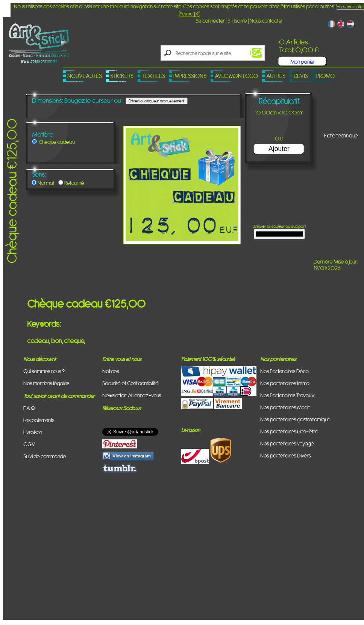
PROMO (325, 76)
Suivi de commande (45, 456)
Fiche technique (341, 135)
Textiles (153, 76)
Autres (276, 76)
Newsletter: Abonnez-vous (132, 395)
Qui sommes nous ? (44, 371)
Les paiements (39, 420)
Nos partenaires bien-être (289, 431)
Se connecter (210, 21)
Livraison (33, 432)
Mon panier (303, 62)
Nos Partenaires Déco (284, 371)
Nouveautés (85, 76)
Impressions (190, 76)
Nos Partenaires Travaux (287, 395)
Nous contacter (266, 21)
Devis (301, 76)
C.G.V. (29, 444)
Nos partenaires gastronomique (295, 419)
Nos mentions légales (46, 383)
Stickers (122, 76)
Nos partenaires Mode (285, 407)
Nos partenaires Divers (286, 455)
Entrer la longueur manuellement (157, 101)
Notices (111, 371)
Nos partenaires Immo (285, 383)
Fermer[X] (189, 14)
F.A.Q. (30, 408)
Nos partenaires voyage (287, 443)
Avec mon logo (236, 76)
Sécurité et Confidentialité (130, 383)
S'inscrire (237, 21)
